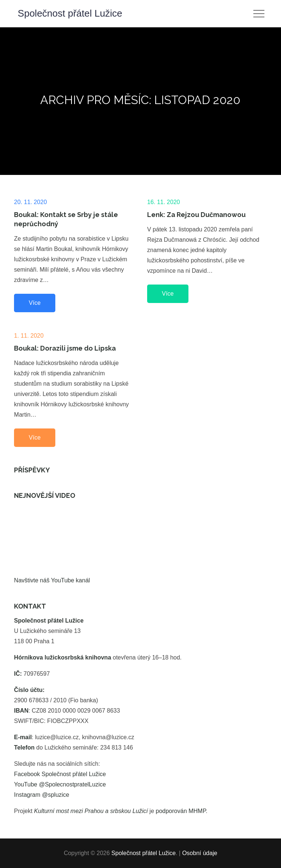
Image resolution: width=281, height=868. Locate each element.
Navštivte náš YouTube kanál (52, 580)
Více (35, 303)
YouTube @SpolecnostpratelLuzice (60, 784)
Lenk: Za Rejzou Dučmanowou (196, 215)
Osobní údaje (200, 853)
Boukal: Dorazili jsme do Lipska (65, 348)
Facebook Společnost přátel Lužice (60, 774)
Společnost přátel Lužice (70, 13)
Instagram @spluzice (42, 795)
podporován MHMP (181, 811)
